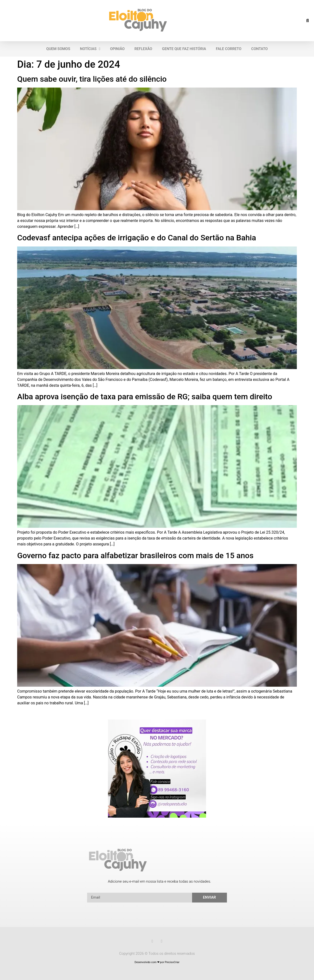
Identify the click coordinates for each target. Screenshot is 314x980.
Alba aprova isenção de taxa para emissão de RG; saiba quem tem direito (145, 397)
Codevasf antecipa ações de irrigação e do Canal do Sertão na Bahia (137, 238)
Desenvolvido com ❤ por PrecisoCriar (157, 962)
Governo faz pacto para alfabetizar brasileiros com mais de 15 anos (135, 555)
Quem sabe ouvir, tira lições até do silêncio (92, 79)
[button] (307, 21)
